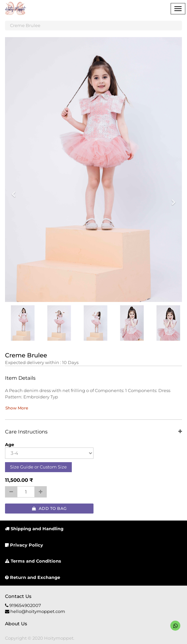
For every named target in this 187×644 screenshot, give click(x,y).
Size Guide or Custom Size (38, 467)
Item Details (20, 378)
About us (16, 624)
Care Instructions (93, 432)
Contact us (18, 596)
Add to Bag (49, 508)
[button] (16, 191)
